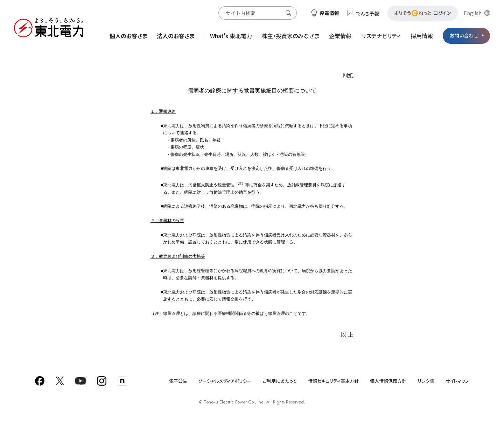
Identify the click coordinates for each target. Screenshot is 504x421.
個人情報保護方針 (388, 381)
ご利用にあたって (280, 381)
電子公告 (178, 381)
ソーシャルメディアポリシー (225, 381)
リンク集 (426, 381)
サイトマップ (457, 381)
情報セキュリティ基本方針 (333, 381)
